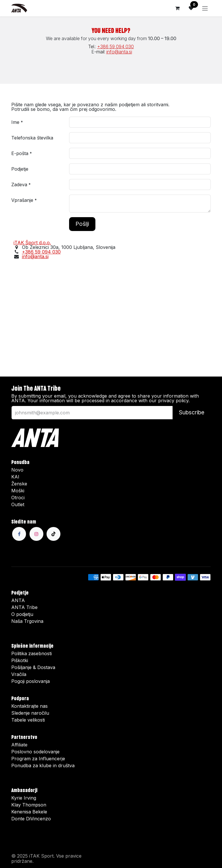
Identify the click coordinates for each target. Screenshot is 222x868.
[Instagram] (36, 534)
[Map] (111, 314)
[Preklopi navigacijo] (205, 8)
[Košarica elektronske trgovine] (177, 8)
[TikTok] (53, 534)
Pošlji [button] (82, 224)
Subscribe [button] (192, 412)
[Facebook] (19, 534)
